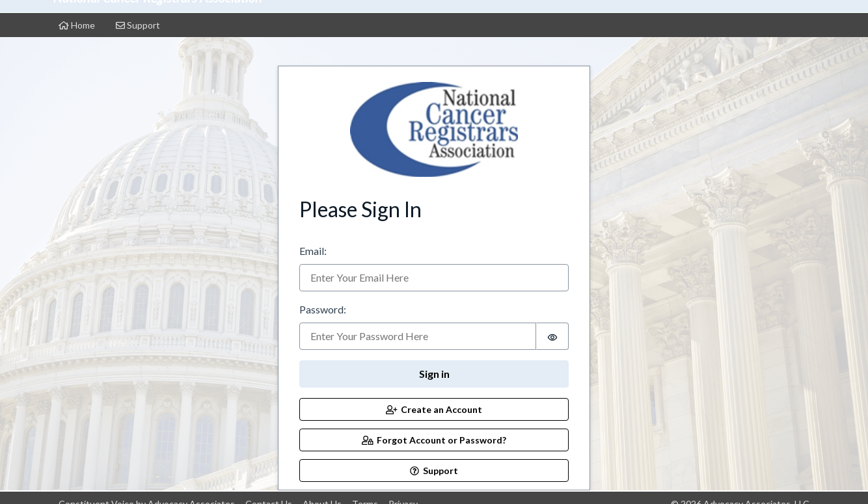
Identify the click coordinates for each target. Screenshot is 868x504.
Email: (313, 251)
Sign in (434, 374)
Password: (323, 309)
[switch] (552, 336)
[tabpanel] (434, 274)
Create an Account (434, 409)
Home (77, 25)
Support (138, 25)
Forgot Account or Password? (434, 440)
